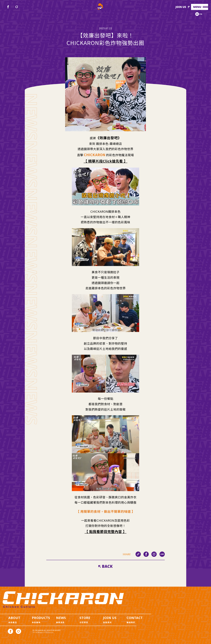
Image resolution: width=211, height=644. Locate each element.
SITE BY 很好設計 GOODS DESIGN (43, 632)
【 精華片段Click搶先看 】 (106, 161)
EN (201, 14)
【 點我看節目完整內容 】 (106, 531)
